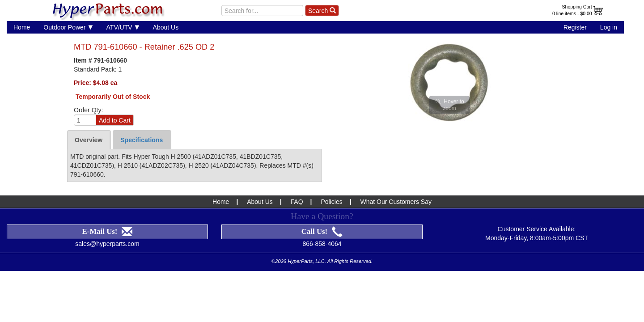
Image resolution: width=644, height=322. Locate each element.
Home (22, 27)
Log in (609, 27)
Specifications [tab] (142, 140)
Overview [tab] (89, 140)
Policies (331, 202)
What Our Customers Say (396, 202)
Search (322, 11)
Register (575, 27)
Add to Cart (115, 120)
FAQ (297, 202)
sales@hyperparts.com (107, 244)
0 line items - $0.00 (572, 13)
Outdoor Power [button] (68, 27)
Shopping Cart (577, 7)
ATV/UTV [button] (123, 27)
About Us (166, 27)
